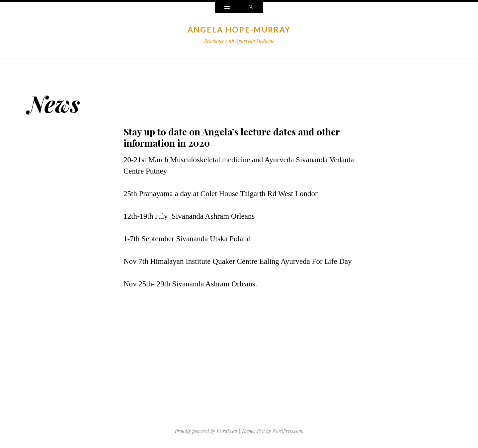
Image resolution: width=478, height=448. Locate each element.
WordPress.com (287, 431)
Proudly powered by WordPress (206, 431)
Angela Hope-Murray (239, 30)
